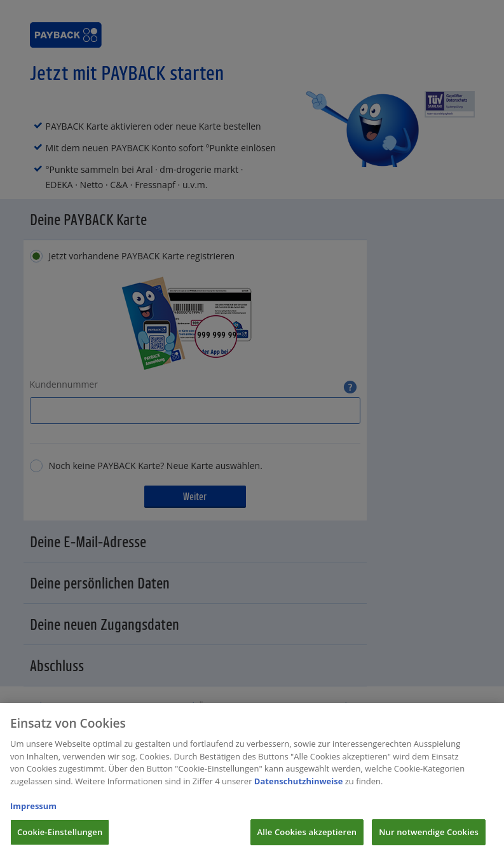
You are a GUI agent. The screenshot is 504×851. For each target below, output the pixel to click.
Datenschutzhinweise (299, 787)
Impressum (33, 812)
